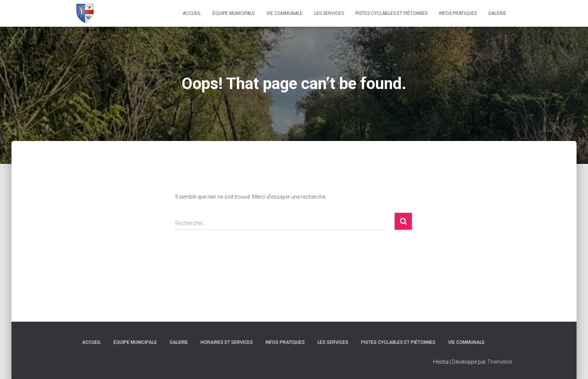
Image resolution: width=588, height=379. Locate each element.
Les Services (329, 13)
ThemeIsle (500, 362)
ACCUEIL (192, 13)
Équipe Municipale (234, 13)
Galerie (497, 13)
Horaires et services (227, 342)
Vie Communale (284, 13)
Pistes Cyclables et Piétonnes (391, 13)
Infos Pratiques (458, 13)
